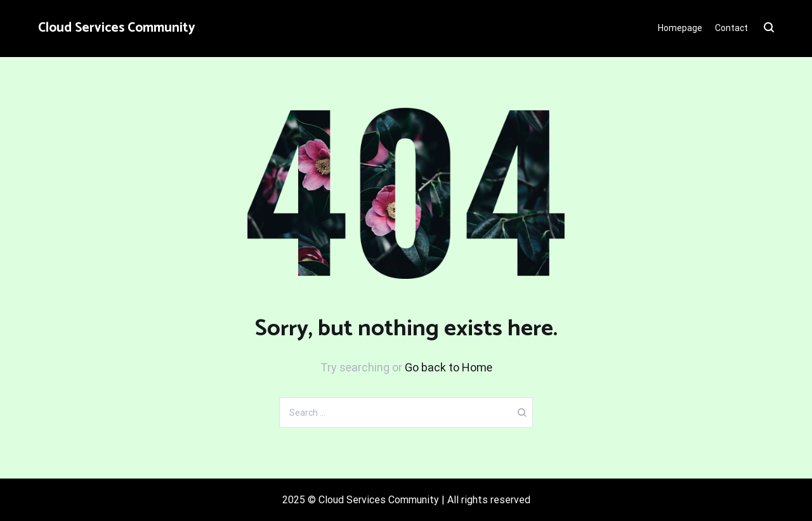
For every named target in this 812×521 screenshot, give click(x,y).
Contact (731, 28)
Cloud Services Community (117, 28)
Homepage (680, 28)
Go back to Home (449, 367)
